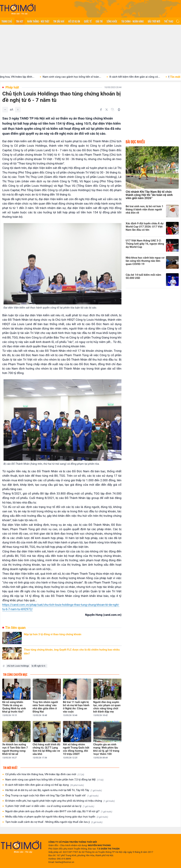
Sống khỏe (112, 21)
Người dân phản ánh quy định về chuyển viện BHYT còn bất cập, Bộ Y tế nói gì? (59, 811)
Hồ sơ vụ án (74, 21)
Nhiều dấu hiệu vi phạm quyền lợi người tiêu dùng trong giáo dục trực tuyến (57, 817)
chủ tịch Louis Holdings (18, 666)
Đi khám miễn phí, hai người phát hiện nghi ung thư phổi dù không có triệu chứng (60, 801)
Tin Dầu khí (59, 21)
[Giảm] (5, 110)
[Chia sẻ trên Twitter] (107, 110)
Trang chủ (7, 21)
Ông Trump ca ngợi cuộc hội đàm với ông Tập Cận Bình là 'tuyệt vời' (52, 796)
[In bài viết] (119, 110)
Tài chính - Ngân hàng (132, 21)
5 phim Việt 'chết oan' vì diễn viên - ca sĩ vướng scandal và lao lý (50, 806)
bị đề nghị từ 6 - (39, 666)
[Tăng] (18, 110)
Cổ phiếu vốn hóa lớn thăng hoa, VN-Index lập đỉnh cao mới (45, 774)
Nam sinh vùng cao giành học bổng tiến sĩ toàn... (79, 77)
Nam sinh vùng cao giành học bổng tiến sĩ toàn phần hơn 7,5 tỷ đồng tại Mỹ (54, 780)
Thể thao (169, 21)
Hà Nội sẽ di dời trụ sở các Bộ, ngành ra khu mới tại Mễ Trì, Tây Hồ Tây (54, 790)
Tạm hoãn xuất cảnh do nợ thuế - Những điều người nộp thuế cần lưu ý (54, 822)
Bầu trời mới (154, 21)
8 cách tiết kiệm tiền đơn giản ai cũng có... (142, 77)
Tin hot (20, 21)
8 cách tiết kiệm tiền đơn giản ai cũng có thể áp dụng (45, 785)
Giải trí (99, 21)
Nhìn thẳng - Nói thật (38, 21)
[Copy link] (113, 110)
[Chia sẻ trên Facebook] (101, 110)
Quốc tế (88, 21)
